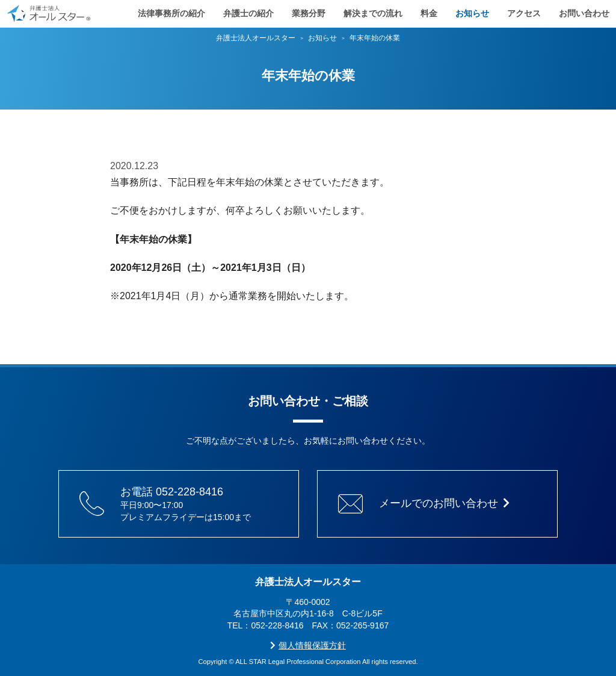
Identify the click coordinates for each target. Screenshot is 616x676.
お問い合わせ (584, 12)
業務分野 (309, 12)
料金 (429, 12)
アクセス (524, 12)
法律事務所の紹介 (171, 12)
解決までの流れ (373, 12)
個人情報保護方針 (308, 645)
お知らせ (472, 12)
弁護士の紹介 (248, 12)
